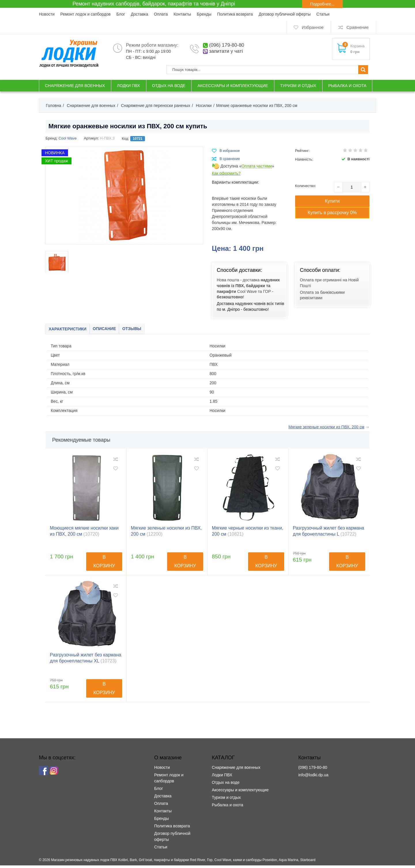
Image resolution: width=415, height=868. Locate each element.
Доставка (139, 14)
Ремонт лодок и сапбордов (85, 14)
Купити (332, 201)
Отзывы (152, 330)
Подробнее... (322, 4)
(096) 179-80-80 (227, 45)
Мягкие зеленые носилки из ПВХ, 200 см (166, 534)
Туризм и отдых (226, 800)
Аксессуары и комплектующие (240, 792)
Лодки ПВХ (222, 777)
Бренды (204, 14)
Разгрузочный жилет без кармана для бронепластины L (329, 534)
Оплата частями (257, 166)
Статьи (323, 14)
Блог (121, 14)
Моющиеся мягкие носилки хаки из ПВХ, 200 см (84, 534)
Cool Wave (68, 138)
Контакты (182, 14)
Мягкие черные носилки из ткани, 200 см (248, 534)
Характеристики (72, 331)
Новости (47, 14)
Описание (117, 330)
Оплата (161, 14)
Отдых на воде (226, 785)
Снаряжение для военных (236, 770)
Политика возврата (235, 14)
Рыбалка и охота (228, 807)
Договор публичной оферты (284, 14)
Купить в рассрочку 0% (332, 213)
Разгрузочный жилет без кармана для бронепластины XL (86, 660)
